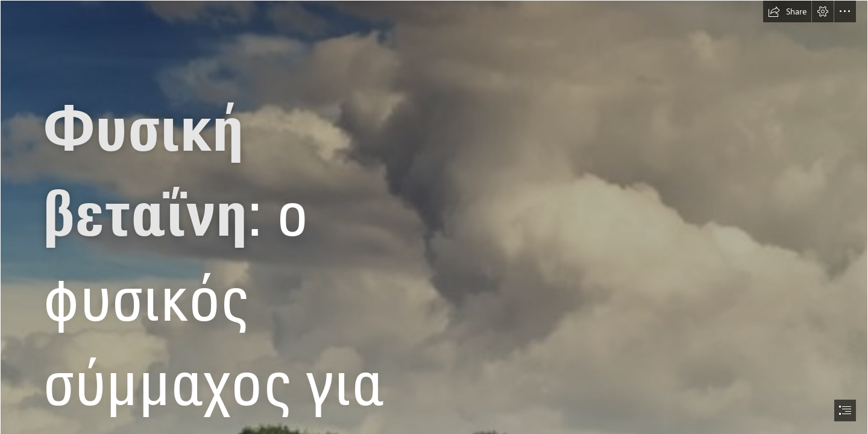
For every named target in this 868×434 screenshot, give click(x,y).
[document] (434, 217)
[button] (787, 11)
